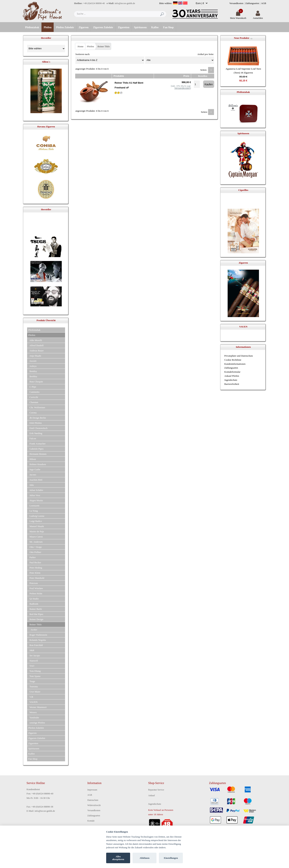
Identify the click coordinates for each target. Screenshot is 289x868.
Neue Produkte (242, 38)
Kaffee (155, 27)
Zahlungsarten (252, 3)
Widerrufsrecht (94, 805)
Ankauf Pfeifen (232, 376)
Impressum (92, 790)
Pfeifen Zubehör (65, 27)
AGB (264, 3)
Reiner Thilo (104, 46)
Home (81, 46)
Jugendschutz (231, 380)
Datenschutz (93, 800)
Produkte (119, 76)
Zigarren (84, 27)
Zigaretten (124, 27)
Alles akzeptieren (118, 858)
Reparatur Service (156, 790)
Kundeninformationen (235, 364)
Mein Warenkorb (238, 17)
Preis (186, 76)
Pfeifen (48, 27)
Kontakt (91, 821)
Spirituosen (140, 27)
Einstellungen (171, 858)
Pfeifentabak (32, 27)
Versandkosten (236, 3)
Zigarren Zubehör (103, 27)
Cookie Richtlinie (233, 360)
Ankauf (152, 795)
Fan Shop (168, 27)
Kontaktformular (232, 372)
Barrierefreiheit (232, 384)
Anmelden (258, 17)
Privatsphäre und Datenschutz (239, 356)
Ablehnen (144, 858)
